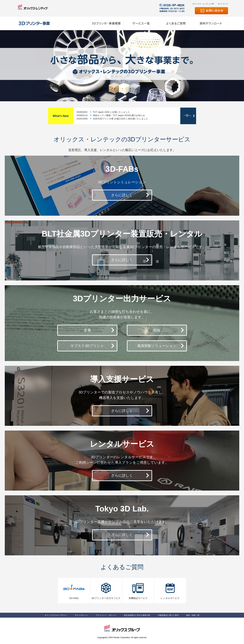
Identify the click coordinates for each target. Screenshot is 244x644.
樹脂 (157, 330)
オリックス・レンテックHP (203, 4)
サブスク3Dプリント (87, 346)
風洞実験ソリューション (157, 346)
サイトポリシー (81, 615)
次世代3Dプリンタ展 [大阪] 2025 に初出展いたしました (120, 119)
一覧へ (187, 115)
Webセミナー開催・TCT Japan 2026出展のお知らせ (118, 115)
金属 (87, 330)
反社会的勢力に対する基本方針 (137, 615)
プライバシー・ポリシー (106, 615)
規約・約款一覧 (193, 615)
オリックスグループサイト (56, 615)
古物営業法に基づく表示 (168, 615)
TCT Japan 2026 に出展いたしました (111, 112)
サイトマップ (223, 4)
